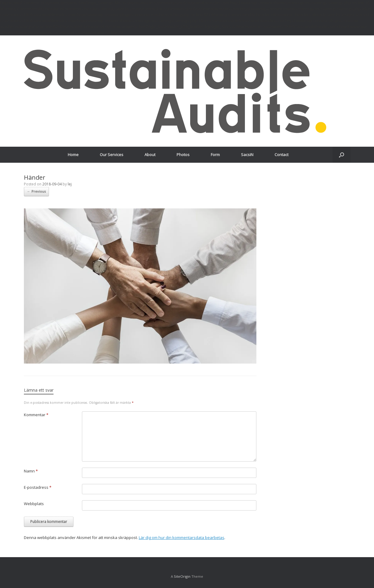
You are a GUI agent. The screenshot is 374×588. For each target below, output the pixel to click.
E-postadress (38, 487)
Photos (183, 155)
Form (215, 155)
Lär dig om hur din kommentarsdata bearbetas (182, 537)
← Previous (36, 191)
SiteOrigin (182, 576)
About (150, 155)
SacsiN (247, 155)
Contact (281, 155)
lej (70, 184)
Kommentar (36, 415)
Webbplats (34, 504)
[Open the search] (341, 155)
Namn (31, 471)
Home (73, 155)
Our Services (112, 155)
